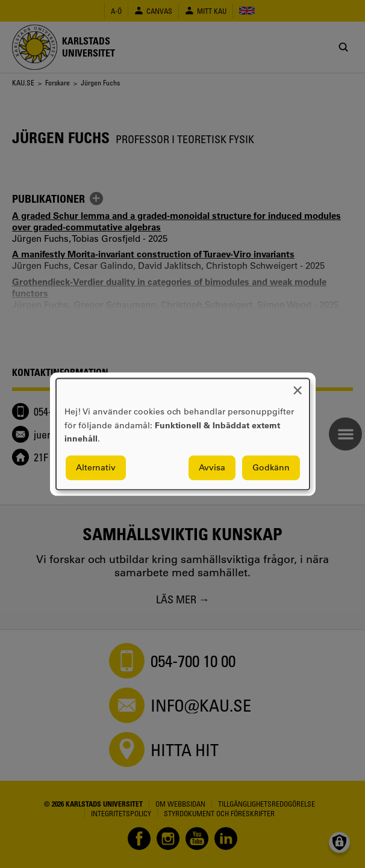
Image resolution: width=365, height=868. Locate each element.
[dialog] (183, 434)
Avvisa (212, 467)
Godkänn (271, 467)
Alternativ (96, 467)
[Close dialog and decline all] (298, 386)
